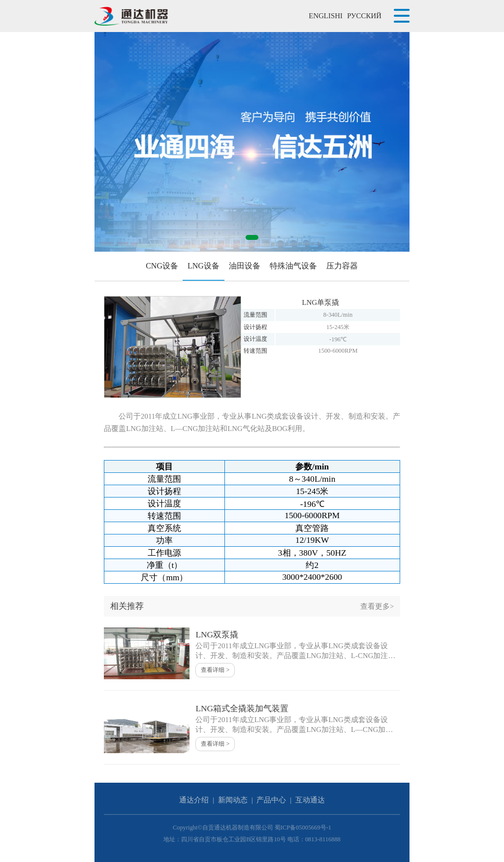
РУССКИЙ (364, 16)
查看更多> (377, 606)
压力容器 (342, 266)
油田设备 (245, 266)
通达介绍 (194, 800)
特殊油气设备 (293, 266)
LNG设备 (204, 266)
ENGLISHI (326, 16)
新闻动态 (233, 800)
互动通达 (310, 800)
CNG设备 (162, 266)
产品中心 (271, 800)
